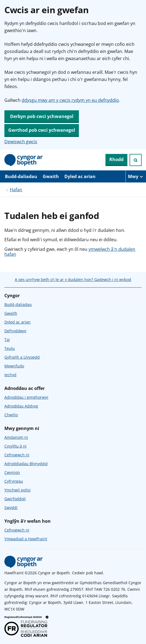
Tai (7, 340)
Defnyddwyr (15, 331)
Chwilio (11, 415)
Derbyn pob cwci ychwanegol (42, 116)
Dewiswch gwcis (21, 142)
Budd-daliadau (21, 176)
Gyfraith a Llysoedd (22, 357)
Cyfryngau (14, 481)
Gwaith (51, 176)
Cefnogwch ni (17, 455)
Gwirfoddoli (15, 499)
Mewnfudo (14, 366)
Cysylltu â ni (15, 446)
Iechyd (10, 375)
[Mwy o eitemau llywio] (136, 176)
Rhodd (116, 159)
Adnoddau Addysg (21, 406)
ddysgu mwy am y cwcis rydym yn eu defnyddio (70, 100)
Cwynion (12, 472)
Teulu (10, 348)
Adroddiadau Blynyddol (26, 464)
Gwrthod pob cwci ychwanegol (42, 130)
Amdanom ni (16, 437)
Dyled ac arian (80, 176)
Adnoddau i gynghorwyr (26, 397)
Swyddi (11, 507)
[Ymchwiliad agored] (136, 160)
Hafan (16, 190)
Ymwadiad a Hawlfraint (26, 539)
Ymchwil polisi (18, 490)
